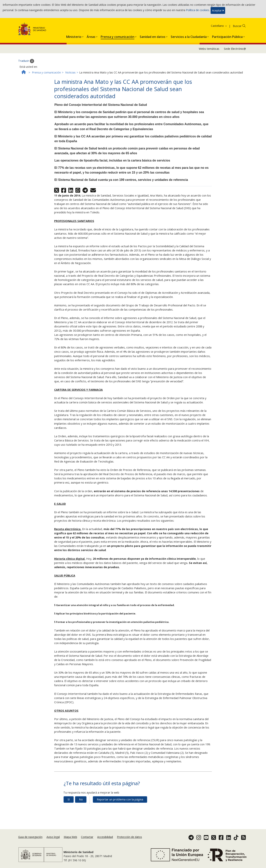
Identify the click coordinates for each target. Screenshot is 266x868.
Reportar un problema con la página (120, 799)
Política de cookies (198, 10)
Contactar (87, 837)
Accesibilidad (105, 837)
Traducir (26, 61)
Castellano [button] (219, 26)
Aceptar (218, 10)
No (81, 799)
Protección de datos (129, 837)
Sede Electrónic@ (235, 49)
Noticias (70, 72)
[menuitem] (74, 36)
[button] (74, 36)
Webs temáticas (209, 49)
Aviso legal (53, 837)
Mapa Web (70, 837)
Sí (69, 799)
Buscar (237, 26)
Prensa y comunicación (46, 72)
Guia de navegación (30, 837)
